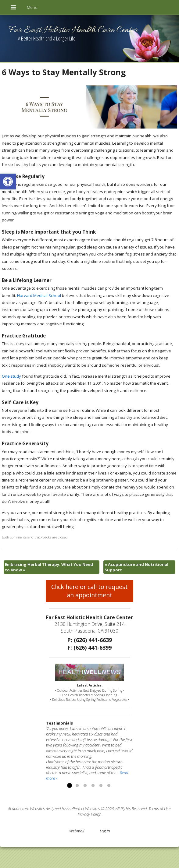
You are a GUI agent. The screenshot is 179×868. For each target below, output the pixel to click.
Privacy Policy (89, 814)
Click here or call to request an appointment (89, 591)
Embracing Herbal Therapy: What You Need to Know (49, 567)
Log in (105, 831)
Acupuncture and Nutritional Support (136, 567)
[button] (8, 182)
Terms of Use (159, 809)
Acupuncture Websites (26, 809)
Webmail (77, 831)
